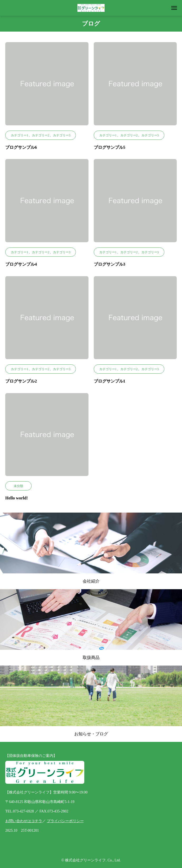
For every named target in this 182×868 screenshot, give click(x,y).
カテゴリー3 (62, 135)
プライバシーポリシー (65, 821)
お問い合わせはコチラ (24, 821)
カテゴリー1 (19, 135)
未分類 (18, 486)
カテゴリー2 (41, 135)
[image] (47, 86)
